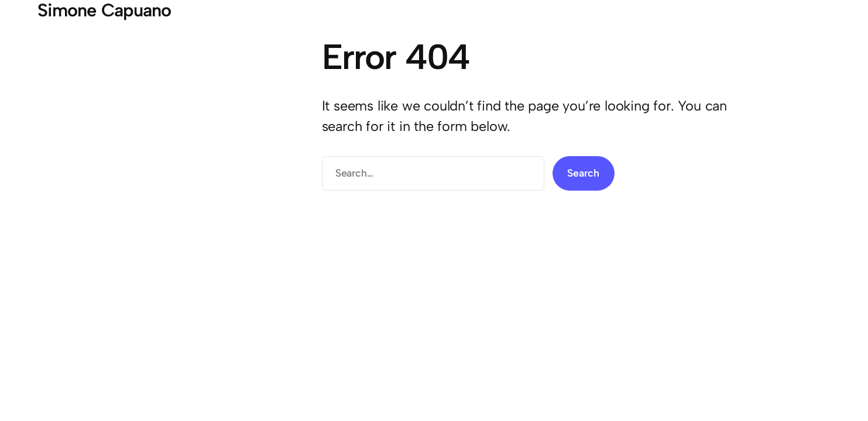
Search (583, 173)
